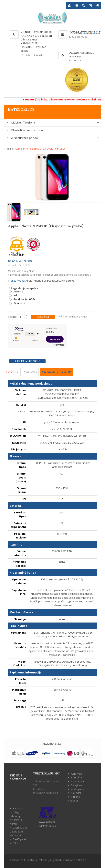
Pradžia (8, 149)
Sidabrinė (19, 303)
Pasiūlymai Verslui (18, 841)
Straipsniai (77, 781)
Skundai (76, 793)
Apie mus (77, 774)
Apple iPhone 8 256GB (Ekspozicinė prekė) (40, 149)
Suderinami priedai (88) (57, 372)
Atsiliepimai (78, 789)
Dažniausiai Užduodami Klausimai (18, 831)
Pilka (16, 295)
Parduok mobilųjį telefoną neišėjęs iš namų (16, 816)
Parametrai (12, 372)
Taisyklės (77, 785)
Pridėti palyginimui (76, 316)
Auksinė (18, 292)
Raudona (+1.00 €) (24, 299)
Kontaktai (77, 777)
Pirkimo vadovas (74, 799)
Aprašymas (30, 372)
